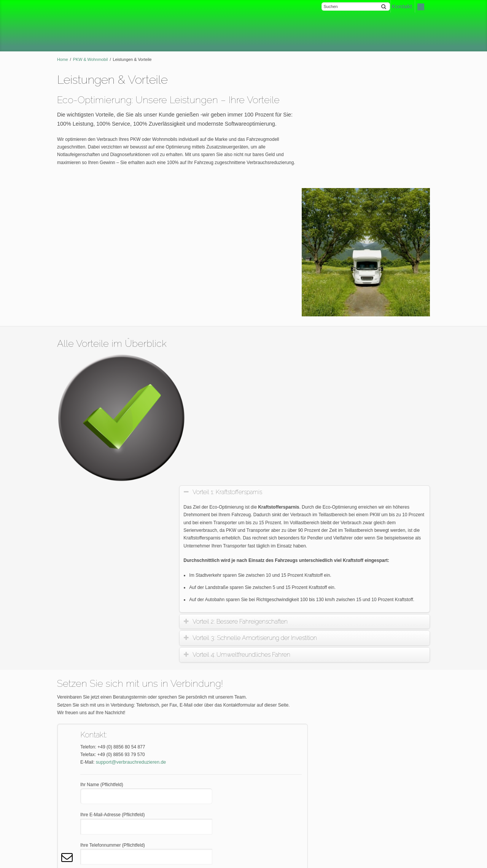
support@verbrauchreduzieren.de (130, 508)
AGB (66, 788)
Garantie (338, 476)
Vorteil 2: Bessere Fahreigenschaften (246, 367)
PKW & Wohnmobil (91, 59)
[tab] (308, 238)
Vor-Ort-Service (345, 491)
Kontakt (422, 860)
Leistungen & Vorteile (351, 445)
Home (63, 59)
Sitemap (70, 827)
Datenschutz (74, 814)
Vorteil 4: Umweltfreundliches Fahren (247, 400)
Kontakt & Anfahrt (347, 461)
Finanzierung (342, 507)
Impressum (72, 801)
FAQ (66, 775)
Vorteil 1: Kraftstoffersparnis (233, 238)
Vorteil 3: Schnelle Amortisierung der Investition (261, 384)
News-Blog (340, 522)
